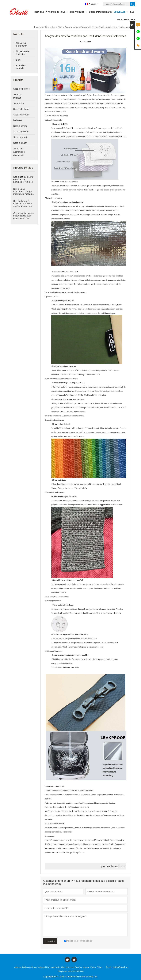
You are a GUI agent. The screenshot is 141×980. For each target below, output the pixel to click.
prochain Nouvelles (113, 866)
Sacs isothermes (21, 89)
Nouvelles (50, 27)
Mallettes (18, 120)
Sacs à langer (20, 143)
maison (38, 27)
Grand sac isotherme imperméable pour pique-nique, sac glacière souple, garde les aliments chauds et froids (24, 218)
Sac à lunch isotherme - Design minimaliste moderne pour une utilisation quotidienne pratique (24, 194)
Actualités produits (21, 67)
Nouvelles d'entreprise (22, 44)
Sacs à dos (19, 103)
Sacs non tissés (21, 132)
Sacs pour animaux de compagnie (19, 152)
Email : (109, 967)
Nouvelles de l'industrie (23, 53)
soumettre (50, 941)
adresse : (18, 967)
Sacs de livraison (17, 96)
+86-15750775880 (76, 971)
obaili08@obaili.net (120, 967)
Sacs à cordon (20, 126)
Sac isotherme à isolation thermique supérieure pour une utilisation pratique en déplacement (24, 206)
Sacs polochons (21, 109)
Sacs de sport (20, 137)
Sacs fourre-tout (21, 115)
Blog (60, 27)
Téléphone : (63, 971)
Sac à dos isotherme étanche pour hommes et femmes (23, 179)
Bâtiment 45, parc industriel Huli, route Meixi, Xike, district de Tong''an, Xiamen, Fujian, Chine (62, 967)
